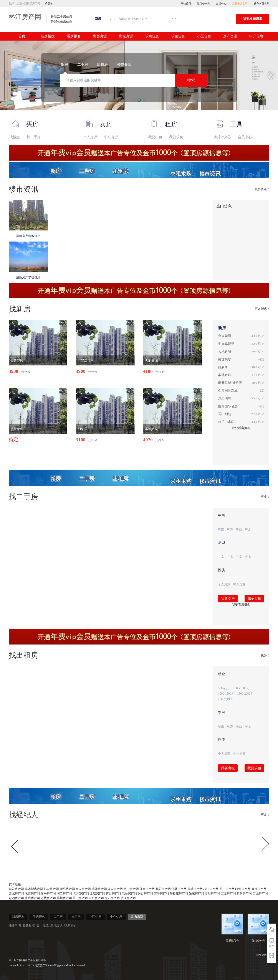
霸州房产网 (64, 898)
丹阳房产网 (112, 898)
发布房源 (137, 917)
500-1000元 (242, 688)
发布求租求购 (261, 3)
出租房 (76, 917)
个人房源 (90, 137)
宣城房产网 (195, 889)
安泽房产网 (161, 894)
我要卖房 (228, 599)
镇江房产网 (128, 898)
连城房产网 (16, 894)
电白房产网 (129, 894)
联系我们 (70, 925)
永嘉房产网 (32, 894)
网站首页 (186, 3)
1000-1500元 (226, 694)
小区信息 (204, 36)
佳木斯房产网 (34, 889)
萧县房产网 (113, 894)
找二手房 (34, 137)
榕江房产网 (25, 17)
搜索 (191, 80)
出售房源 (100, 36)
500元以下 (225, 688)
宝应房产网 (228, 894)
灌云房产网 (115, 889)
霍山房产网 (80, 898)
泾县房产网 (179, 889)
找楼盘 (15, 137)
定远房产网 (16, 898)
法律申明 (15, 925)
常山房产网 (131, 889)
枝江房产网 (211, 889)
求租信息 (178, 36)
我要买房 (254, 599)
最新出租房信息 (61, 22)
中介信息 (256, 36)
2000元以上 (226, 699)
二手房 (58, 917)
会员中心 (221, 3)
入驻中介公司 (240, 3)
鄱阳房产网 (163, 889)
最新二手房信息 (61, 17)
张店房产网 (32, 898)
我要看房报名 (241, 428)
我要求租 (176, 137)
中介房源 (111, 137)
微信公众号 (204, 3)
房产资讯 (230, 36)
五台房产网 (96, 898)
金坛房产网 (98, 894)
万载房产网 (48, 898)
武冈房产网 (99, 889)
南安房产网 (83, 889)
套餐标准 (29, 925)
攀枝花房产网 (179, 894)
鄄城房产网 (51, 889)
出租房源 (126, 36)
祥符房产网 (16, 889)
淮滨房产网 (81, 894)
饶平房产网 (67, 889)
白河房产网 (243, 889)
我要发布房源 (253, 19)
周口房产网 (64, 894)
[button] (7, 75)
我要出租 (155, 137)
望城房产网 (260, 894)
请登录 (49, 3)
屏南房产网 (147, 889)
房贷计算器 (222, 137)
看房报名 (74, 36)
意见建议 (56, 925)
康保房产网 (259, 889)
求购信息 (152, 36)
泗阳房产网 (212, 894)
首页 (22, 36)
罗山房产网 (227, 889)
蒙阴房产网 (244, 894)
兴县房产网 (145, 894)
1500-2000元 (245, 694)
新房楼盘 (48, 36)
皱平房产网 (48, 894)
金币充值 (43, 925)
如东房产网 (196, 894)
